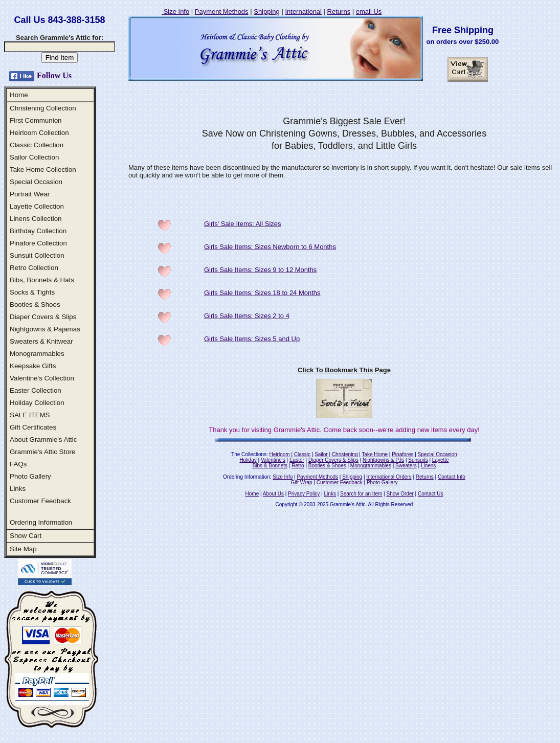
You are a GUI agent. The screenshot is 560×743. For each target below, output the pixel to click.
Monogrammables (37, 354)
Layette (441, 460)
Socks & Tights (32, 292)
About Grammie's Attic (43, 440)
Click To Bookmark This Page (344, 370)
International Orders (389, 477)
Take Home (375, 454)
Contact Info (452, 477)
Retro (298, 466)
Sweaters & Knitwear (41, 341)
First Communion (36, 120)
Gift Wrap (302, 482)
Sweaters (406, 466)
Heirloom (280, 454)
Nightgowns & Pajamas (45, 329)
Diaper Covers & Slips (43, 317)
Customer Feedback (40, 501)
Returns (339, 12)
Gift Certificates (33, 427)
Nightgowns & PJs (383, 460)
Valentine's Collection (42, 378)
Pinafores (402, 454)
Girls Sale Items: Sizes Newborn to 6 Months (270, 247)
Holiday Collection (37, 403)
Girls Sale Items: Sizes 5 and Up (252, 339)
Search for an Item (361, 494)
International (303, 12)
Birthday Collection (38, 231)
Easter (297, 460)
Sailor (321, 454)
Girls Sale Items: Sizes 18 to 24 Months (262, 293)
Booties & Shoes (35, 305)
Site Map (23, 549)
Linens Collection (36, 219)
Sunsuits (418, 460)
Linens (428, 466)
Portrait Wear (30, 194)
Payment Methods (222, 12)
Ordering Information (41, 522)
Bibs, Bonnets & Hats (42, 280)
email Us (369, 12)
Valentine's (273, 460)
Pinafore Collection (38, 243)
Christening (345, 454)
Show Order (400, 494)
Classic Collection (37, 145)
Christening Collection (43, 108)
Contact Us (430, 494)
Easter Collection (36, 390)
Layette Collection (37, 206)
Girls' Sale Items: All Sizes (243, 224)
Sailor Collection (34, 157)
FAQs (18, 464)
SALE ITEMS (30, 415)
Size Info (175, 12)
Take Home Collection (43, 170)
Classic (302, 454)
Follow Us (54, 75)
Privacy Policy (304, 494)
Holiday (248, 460)
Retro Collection (34, 268)
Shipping (267, 12)
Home (19, 95)
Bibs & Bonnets (270, 466)
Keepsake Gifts (33, 366)
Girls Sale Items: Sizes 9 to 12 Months (260, 270)
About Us (273, 494)
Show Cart (26, 536)
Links (18, 489)
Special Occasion (36, 182)
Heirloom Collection (39, 133)
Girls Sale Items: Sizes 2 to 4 (247, 316)
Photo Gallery (30, 476)
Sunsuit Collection (37, 255)
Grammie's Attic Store (42, 452)
